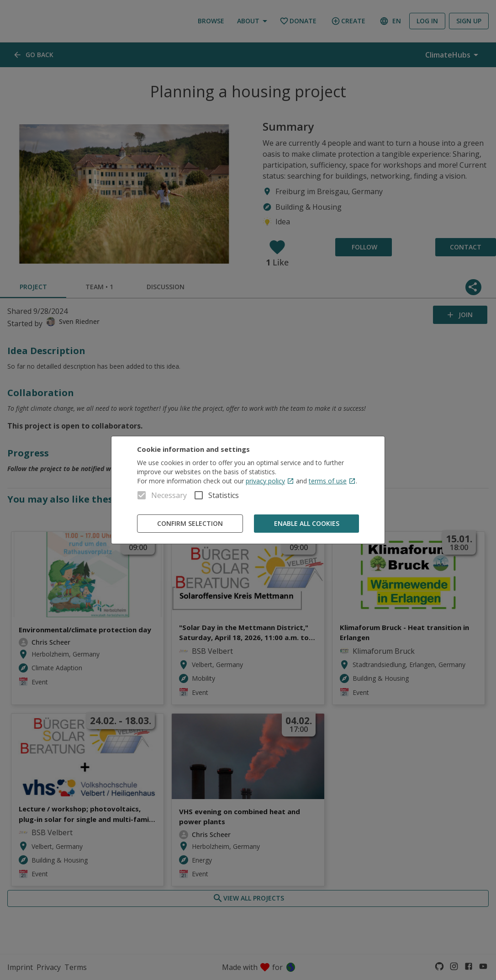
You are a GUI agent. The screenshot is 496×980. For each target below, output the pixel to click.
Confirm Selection (190, 524)
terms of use (332, 481)
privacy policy (270, 481)
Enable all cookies (306, 524)
